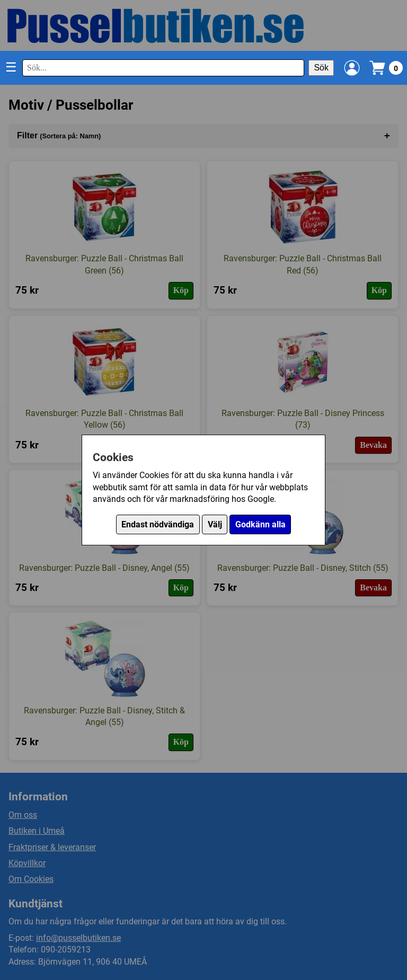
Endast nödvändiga (158, 524)
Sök (321, 68)
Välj (215, 524)
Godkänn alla (260, 524)
